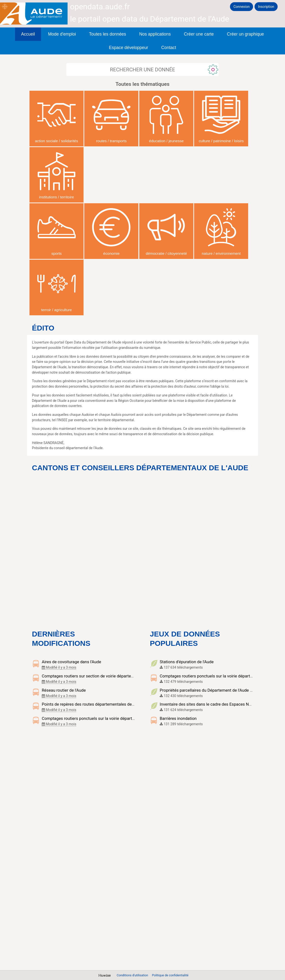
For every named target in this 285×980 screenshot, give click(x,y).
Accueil (28, 34)
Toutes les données (107, 34)
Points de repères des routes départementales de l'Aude (93, 704)
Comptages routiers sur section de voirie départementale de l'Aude (102, 676)
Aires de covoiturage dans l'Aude (71, 662)
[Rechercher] (142, 70)
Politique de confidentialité (170, 975)
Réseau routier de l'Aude (64, 690)
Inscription (266, 7)
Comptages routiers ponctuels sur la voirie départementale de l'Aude (104, 718)
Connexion (242, 7)
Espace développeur (128, 48)
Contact (169, 48)
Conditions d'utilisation (133, 975)
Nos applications (155, 34)
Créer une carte (199, 34)
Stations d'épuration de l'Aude (187, 662)
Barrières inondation (178, 718)
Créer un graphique (246, 34)
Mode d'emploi (62, 34)
